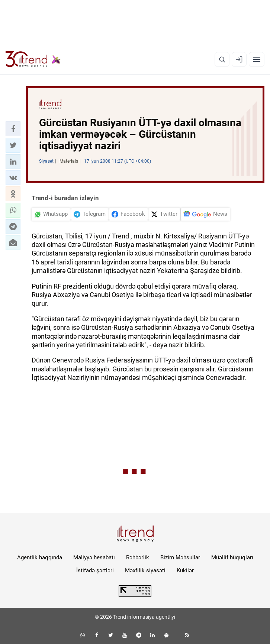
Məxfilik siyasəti (145, 570)
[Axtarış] (222, 59)
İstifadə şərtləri (95, 570)
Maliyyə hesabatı (94, 557)
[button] (13, 129)
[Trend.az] (33, 59)
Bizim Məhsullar (180, 557)
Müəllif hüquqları (232, 557)
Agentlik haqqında (40, 557)
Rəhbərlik (138, 557)
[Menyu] (257, 59)
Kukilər (185, 570)
